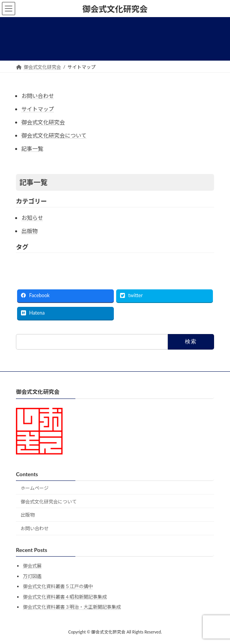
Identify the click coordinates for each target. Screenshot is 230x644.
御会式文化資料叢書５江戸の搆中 (58, 586)
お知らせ (32, 218)
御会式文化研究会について (54, 135)
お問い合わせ (38, 96)
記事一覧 (32, 149)
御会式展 (32, 566)
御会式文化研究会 (43, 122)
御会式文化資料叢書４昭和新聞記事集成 (65, 597)
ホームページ (35, 488)
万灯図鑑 (32, 576)
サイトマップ (38, 109)
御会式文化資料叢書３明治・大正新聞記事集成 (72, 607)
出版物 (30, 231)
